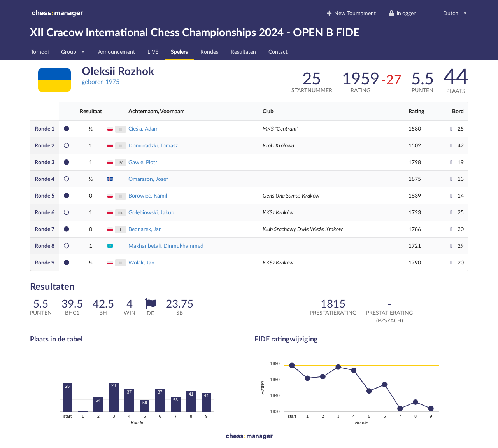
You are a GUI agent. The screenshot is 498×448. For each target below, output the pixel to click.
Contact (278, 52)
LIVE (153, 52)
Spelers (179, 52)
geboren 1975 (101, 81)
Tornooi (40, 52)
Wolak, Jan (141, 262)
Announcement (117, 52)
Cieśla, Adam (144, 129)
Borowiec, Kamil (148, 195)
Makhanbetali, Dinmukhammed (166, 246)
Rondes (209, 52)
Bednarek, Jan (145, 229)
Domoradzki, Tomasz (153, 145)
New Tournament (351, 13)
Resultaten (243, 52)
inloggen (402, 13)
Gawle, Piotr (143, 162)
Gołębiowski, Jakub (151, 212)
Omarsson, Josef (148, 179)
